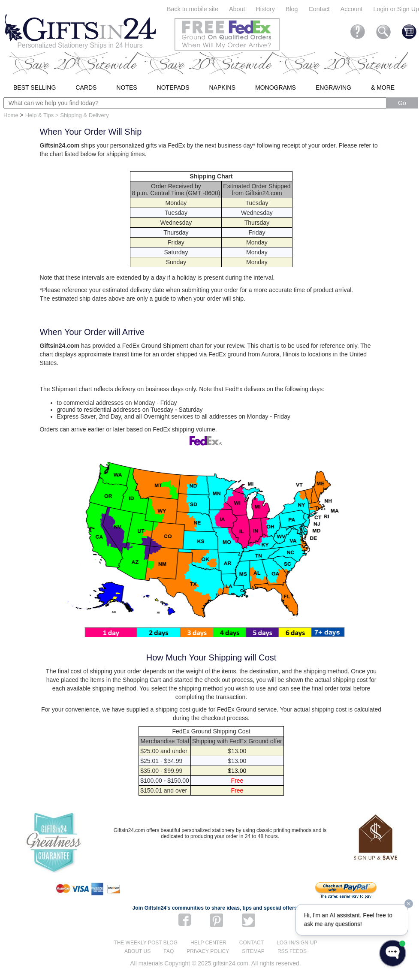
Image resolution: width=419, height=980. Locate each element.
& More (383, 87)
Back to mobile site (193, 9)
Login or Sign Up (396, 9)
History (265, 9)
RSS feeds (292, 951)
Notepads (173, 87)
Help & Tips (39, 115)
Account (352, 9)
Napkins (222, 87)
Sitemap (253, 951)
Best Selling (35, 87)
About (237, 9)
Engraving (333, 87)
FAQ (169, 951)
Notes (127, 87)
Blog (292, 9)
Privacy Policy (208, 951)
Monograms (276, 87)
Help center (208, 943)
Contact (319, 9)
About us (137, 951)
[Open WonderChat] (393, 953)
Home (11, 115)
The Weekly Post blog (146, 943)
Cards (86, 87)
